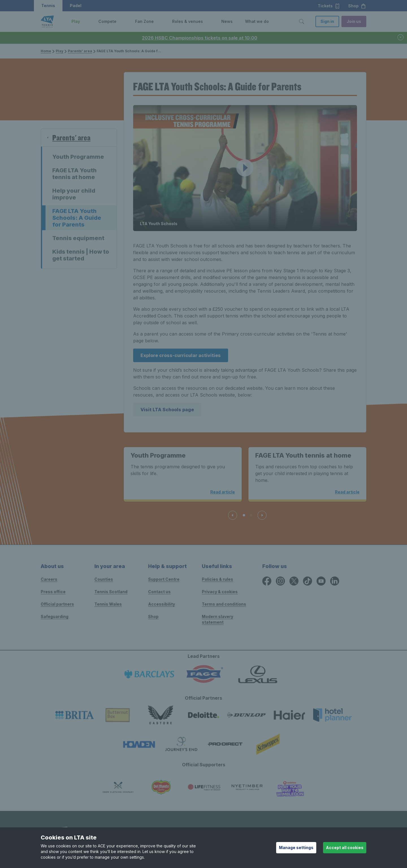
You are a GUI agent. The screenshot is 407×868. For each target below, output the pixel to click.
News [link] (227, 21)
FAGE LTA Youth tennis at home (74, 174)
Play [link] (76, 21)
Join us (354, 21)
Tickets (329, 6)
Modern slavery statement (217, 619)
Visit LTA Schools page (167, 410)
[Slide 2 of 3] (251, 515)
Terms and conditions (224, 604)
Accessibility (162, 604)
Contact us (159, 592)
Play (59, 51)
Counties (104, 579)
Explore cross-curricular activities (181, 355)
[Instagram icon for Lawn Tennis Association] (280, 581)
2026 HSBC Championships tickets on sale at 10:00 (200, 38)
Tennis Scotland (111, 592)
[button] (84, 21)
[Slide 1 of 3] (244, 515)
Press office (53, 592)
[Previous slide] (233, 515)
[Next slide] (262, 515)
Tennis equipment (78, 238)
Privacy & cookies (220, 592)
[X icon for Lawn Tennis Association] (294, 581)
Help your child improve (74, 194)
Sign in (327, 21)
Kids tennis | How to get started (81, 255)
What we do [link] (257, 21)
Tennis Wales (108, 604)
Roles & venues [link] (188, 21)
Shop (357, 6)
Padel (76, 6)
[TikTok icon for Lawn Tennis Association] (308, 581)
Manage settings (296, 848)
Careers (49, 579)
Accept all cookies (345, 848)
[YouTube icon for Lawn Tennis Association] (321, 581)
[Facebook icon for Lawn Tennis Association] (267, 581)
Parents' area (80, 51)
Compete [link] (107, 21)
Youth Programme (78, 157)
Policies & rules (217, 579)
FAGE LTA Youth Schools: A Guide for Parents (77, 218)
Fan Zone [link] (144, 21)
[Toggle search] (302, 21)
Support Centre (164, 579)
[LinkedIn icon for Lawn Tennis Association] (335, 581)
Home (46, 51)
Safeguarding (55, 616)
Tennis (48, 6)
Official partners (57, 604)
